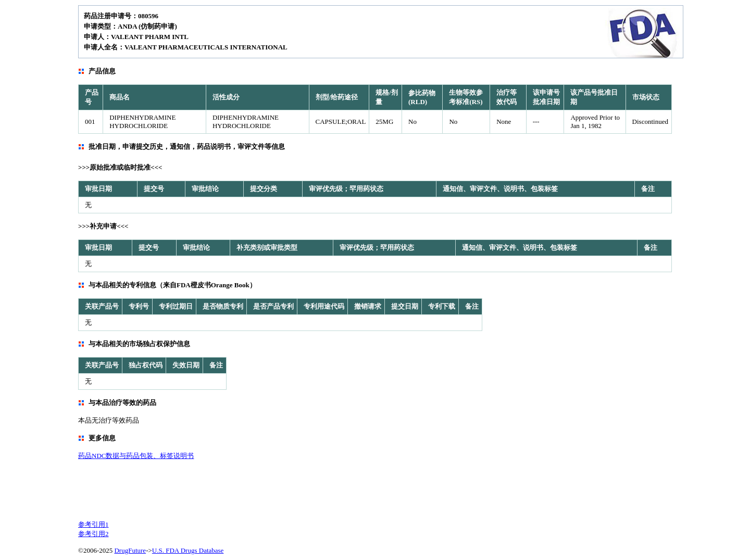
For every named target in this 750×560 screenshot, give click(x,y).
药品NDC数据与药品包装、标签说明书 (136, 456)
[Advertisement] (331, 489)
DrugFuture (130, 550)
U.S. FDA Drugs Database (188, 550)
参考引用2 (93, 534)
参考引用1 (93, 524)
